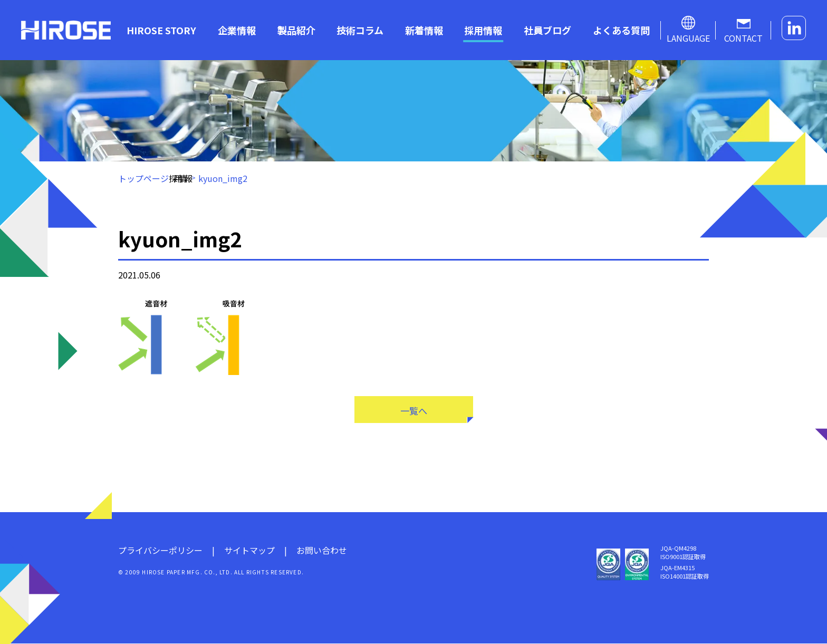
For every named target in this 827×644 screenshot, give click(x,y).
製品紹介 (296, 30)
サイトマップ (249, 551)
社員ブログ (547, 30)
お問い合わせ (322, 551)
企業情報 (237, 30)
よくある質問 (621, 30)
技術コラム (360, 30)
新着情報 (424, 30)
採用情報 (483, 30)
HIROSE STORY (161, 30)
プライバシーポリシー (160, 551)
